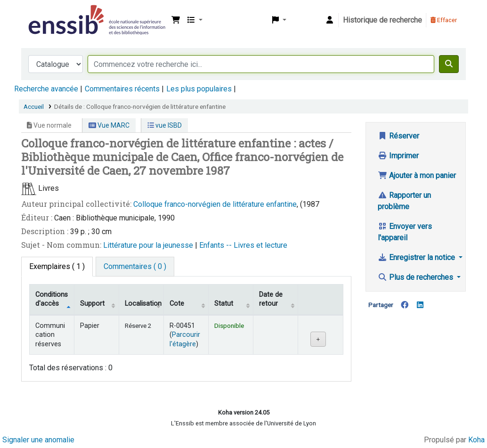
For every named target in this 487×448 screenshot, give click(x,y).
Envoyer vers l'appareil (405, 232)
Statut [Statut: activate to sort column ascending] (224, 304)
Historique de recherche (382, 20)
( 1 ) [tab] (57, 266)
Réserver (398, 136)
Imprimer (398, 156)
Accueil (34, 106)
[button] (176, 20)
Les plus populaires (199, 89)
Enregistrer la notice (417, 257)
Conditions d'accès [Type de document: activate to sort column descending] (52, 299)
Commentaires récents (122, 89)
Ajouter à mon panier (417, 175)
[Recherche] (449, 64)
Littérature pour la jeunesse (149, 245)
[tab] (135, 267)
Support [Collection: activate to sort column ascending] (92, 304)
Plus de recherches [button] (416, 277)
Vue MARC (109, 125)
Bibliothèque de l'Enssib (50, 13)
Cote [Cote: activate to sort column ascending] (177, 304)
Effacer (444, 20)
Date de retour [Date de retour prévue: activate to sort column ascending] (271, 299)
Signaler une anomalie (38, 440)
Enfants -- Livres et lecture (243, 245)
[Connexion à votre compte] (330, 20)
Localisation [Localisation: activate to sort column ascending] (143, 304)
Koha (476, 440)
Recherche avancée (46, 89)
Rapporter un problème (404, 201)
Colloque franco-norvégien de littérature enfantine (215, 204)
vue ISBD (165, 125)
